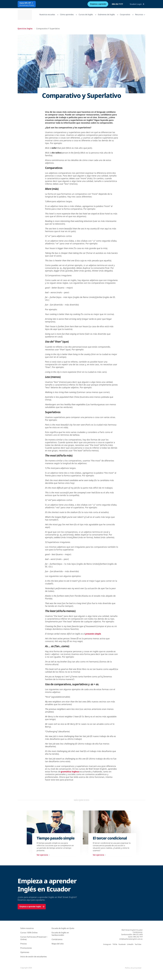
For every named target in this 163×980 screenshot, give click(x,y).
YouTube (138, 944)
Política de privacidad (133, 968)
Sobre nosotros (27, 928)
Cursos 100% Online (29, 933)
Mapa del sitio (58, 944)
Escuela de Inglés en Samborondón (60, 934)
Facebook (122, 944)
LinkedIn (130, 944)
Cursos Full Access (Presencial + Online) (34, 938)
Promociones (26, 948)
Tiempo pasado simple (56, 838)
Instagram (107, 944)
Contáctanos (57, 939)
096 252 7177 (117, 4)
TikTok (115, 944)
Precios (24, 944)
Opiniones (25, 952)
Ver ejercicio (44, 855)
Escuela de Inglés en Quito (63, 928)
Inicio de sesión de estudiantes (34, 957)
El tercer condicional (110, 838)
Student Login (137, 4)
